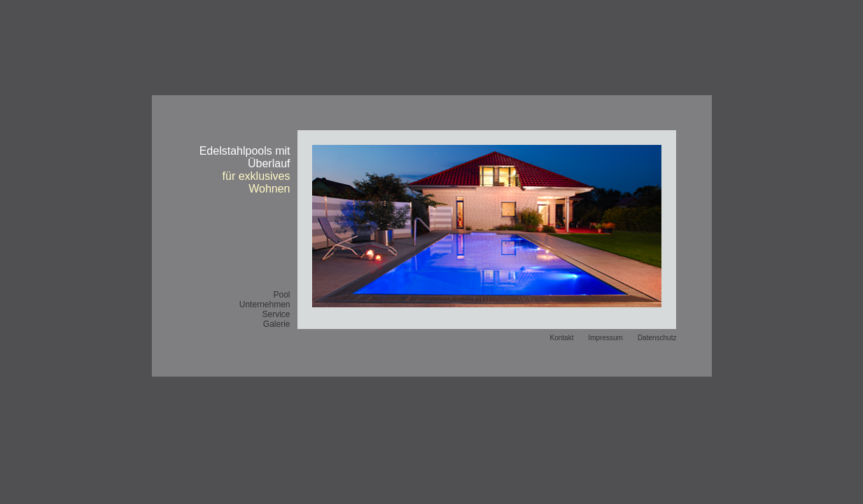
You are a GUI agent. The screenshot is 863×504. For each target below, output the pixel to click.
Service (276, 314)
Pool (281, 295)
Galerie (277, 324)
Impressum (605, 338)
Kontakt (562, 338)
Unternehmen (265, 304)
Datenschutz (657, 338)
